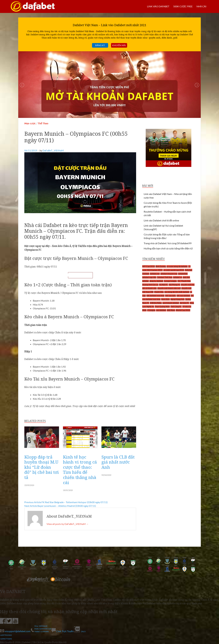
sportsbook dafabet (171, 303)
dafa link (186, 277)
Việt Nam (171, 310)
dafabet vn (178, 277)
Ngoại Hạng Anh (177, 299)
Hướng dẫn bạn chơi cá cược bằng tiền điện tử (168, 248)
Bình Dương (161, 266)
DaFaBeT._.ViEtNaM (53, 150)
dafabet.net (155, 274)
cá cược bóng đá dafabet (177, 266)
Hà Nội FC (163, 285)
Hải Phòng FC (174, 285)
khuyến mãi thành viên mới (169, 288)
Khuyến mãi (119, 45)
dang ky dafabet (156, 281)
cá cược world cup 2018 (174, 270)
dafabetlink (183, 274)
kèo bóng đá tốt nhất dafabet (177, 292)
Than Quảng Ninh (162, 307)
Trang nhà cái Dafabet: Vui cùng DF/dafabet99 (168, 243)
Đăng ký (100, 45)
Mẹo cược (30, 123)
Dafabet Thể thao (165, 277)
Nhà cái (201, 6)
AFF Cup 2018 (149, 266)
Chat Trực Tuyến (63, 631)
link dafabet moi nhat (155, 296)
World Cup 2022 (183, 310)
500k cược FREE (183, 6)
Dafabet (146, 274)
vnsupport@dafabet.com (15, 631)
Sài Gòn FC (184, 303)
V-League (151, 310)
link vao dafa (170, 296)
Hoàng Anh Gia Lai (150, 285)
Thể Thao (43, 123)
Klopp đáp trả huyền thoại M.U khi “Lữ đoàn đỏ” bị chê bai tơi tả (42, 467)
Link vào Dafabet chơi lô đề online (161, 220)
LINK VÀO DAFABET (158, 6)
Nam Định (165, 299)
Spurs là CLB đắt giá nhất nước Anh (118, 462)
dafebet (146, 281)
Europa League (170, 281)
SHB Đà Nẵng (156, 303)
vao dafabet (161, 310)
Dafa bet (188, 270)
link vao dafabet (183, 296)
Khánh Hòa (159, 292)
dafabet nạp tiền (149, 277)
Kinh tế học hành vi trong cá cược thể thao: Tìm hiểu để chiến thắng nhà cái (80, 470)
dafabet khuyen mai (169, 274)
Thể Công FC (176, 307)
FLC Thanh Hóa (184, 281)
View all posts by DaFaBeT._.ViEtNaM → (68, 524)
